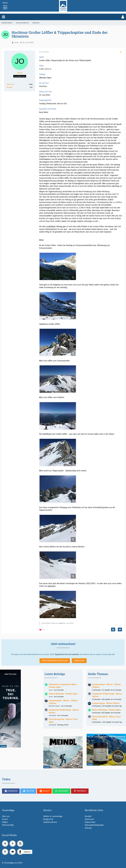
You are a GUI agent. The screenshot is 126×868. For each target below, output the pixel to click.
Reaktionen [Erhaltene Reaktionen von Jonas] (11, 84)
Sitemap (88, 828)
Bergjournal (48, 819)
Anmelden (79, 661)
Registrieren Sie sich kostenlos (67, 654)
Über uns (6, 816)
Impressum (89, 819)
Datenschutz (90, 822)
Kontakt (88, 816)
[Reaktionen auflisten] (42, 629)
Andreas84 (52, 715)
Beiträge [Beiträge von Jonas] (9, 87)
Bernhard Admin (54, 706)
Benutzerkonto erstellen (55, 661)
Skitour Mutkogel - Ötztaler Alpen (63, 694)
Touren (5, 819)
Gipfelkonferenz (50, 822)
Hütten (5, 822)
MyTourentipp (8, 825)
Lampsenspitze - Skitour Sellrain (106, 703)
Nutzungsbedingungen (94, 825)
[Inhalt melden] (113, 630)
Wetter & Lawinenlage (53, 816)
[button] (4, 17)
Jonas (16, 42)
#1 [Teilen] (121, 52)
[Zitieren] (120, 630)
